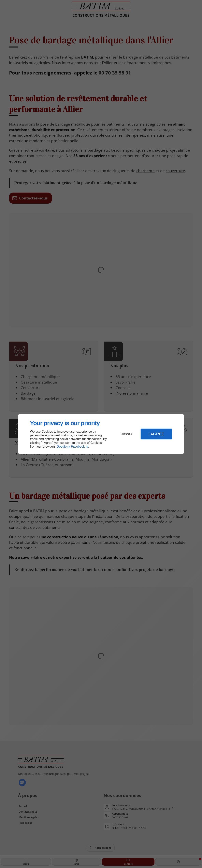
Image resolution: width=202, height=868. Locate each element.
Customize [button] (126, 434)
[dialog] (101, 434)
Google (62, 447)
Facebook (78, 447)
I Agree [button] (156, 434)
